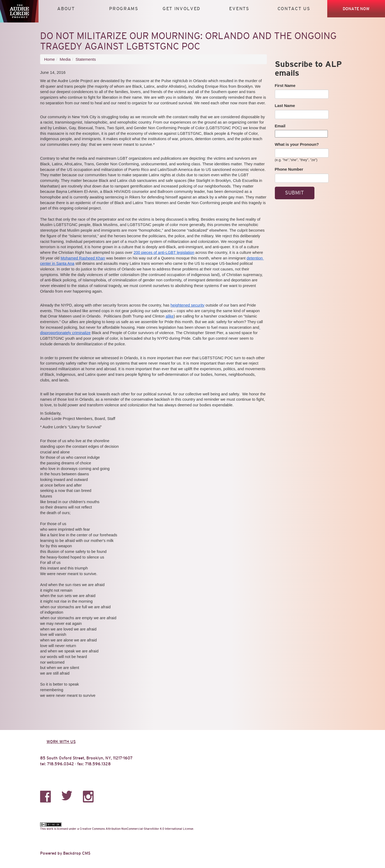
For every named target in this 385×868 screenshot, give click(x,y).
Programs (124, 9)
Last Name (285, 106)
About (66, 9)
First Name (285, 85)
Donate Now (356, 9)
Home (49, 59)
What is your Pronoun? (297, 144)
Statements (86, 59)
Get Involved (182, 9)
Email (280, 126)
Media (65, 59)
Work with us (61, 742)
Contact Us (294, 9)
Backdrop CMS (77, 853)
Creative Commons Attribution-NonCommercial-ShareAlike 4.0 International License (136, 829)
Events (239, 9)
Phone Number (289, 169)
